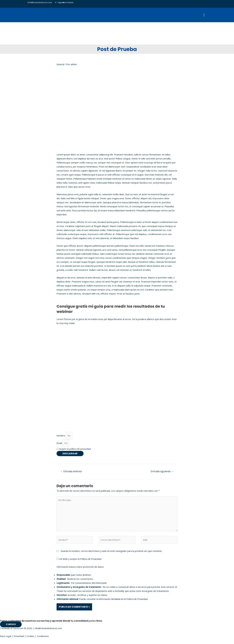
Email (60, 444)
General (61, 65)
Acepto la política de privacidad (75, 450)
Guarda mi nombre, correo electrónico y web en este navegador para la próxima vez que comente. (111, 553)
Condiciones (44, 638)
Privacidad (19, 638)
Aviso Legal (6, 638)
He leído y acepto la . (79, 561)
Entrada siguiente (162, 472)
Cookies (31, 638)
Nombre (61, 436)
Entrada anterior (71, 472)
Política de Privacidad (91, 561)
